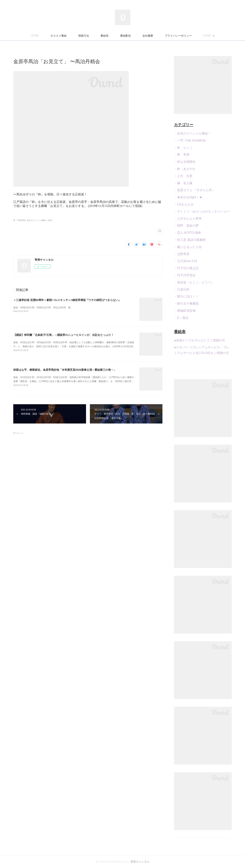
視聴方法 (84, 36)
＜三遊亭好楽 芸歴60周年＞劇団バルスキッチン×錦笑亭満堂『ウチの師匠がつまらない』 (67, 300)
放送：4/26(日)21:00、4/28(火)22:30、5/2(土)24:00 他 (42, 308)
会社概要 (148, 36)
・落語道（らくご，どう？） (194, 282)
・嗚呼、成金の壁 (186, 226)
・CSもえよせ (184, 204)
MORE (207, 36)
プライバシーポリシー (178, 36)
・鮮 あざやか (185, 169)
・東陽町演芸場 (185, 311)
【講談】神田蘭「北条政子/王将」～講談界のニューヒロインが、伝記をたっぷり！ (64, 335)
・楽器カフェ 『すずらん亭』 (194, 190)
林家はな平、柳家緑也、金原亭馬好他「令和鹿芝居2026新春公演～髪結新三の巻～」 (65, 370)
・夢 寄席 (182, 155)
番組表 (105, 36)
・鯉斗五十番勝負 (186, 304)
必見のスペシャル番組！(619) (39, 220)
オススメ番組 (59, 36)
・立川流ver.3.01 (186, 261)
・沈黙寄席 (182, 254)
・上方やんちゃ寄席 (188, 219)
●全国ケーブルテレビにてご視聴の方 (200, 340)
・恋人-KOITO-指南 (187, 233)
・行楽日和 (182, 289)
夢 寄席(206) (19, 220)
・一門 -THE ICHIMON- (190, 141)
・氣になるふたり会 (188, 247)
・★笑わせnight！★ (188, 197)
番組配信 (125, 36)
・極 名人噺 (183, 183)
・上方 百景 (183, 176)
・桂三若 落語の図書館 (190, 240)
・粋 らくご (183, 148)
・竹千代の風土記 (186, 268)
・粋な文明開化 (185, 162)
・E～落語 (181, 318)
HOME (35, 36)
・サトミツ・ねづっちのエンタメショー (202, 211)
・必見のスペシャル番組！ (192, 133)
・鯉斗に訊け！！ (186, 296)
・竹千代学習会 (185, 275)
